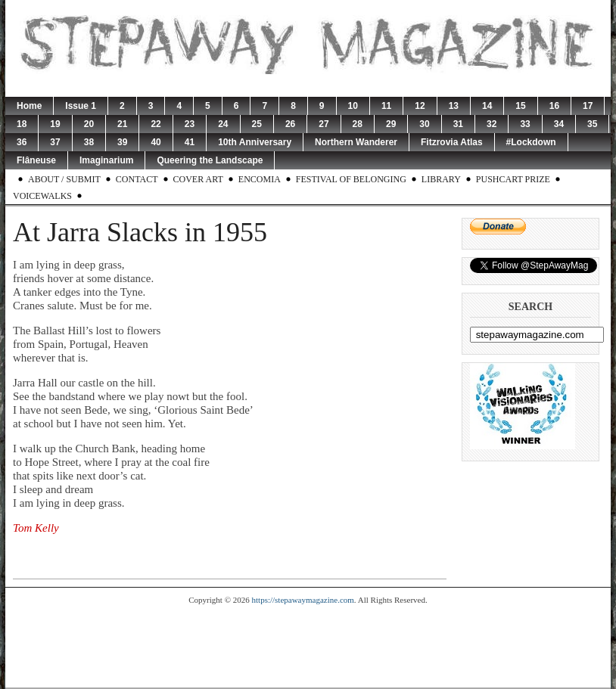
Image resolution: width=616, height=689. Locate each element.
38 (89, 142)
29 (391, 124)
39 (122, 142)
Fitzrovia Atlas (452, 142)
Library (441, 179)
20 (89, 124)
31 (458, 124)
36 (22, 142)
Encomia (260, 179)
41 (190, 142)
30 (424, 124)
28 (358, 124)
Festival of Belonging (351, 179)
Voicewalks (42, 196)
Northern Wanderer (356, 142)
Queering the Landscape (210, 160)
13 (454, 106)
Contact (137, 179)
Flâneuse (36, 160)
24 (223, 124)
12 (420, 106)
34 (559, 124)
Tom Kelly (36, 528)
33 (525, 124)
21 (122, 124)
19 (55, 124)
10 (353, 106)
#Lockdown (531, 142)
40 (156, 142)
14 (487, 106)
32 (492, 124)
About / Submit (64, 179)
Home (29, 106)
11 (386, 106)
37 (55, 142)
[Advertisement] (308, 646)
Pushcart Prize (513, 179)
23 (190, 124)
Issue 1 (81, 106)
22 (156, 124)
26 (290, 124)
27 (324, 124)
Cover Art (198, 179)
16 (554, 106)
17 (588, 106)
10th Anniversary (255, 142)
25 (257, 124)
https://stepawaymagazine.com (303, 600)
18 (22, 124)
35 (592, 124)
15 (520, 106)
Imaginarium (106, 160)
